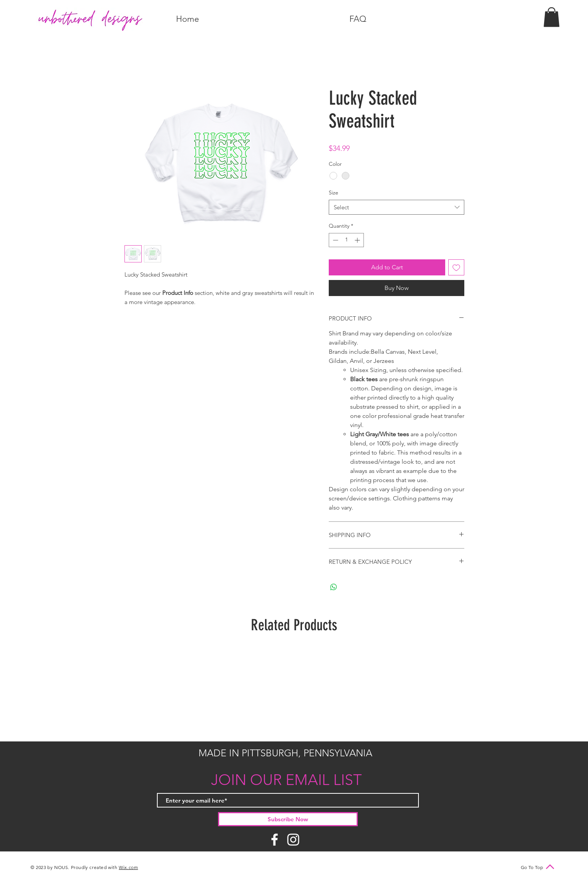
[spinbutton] (346, 240)
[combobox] (397, 207)
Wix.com (128, 867)
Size (334, 193)
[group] (294, 691)
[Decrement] (335, 240)
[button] (552, 17)
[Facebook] (275, 840)
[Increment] (358, 240)
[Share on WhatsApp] (334, 587)
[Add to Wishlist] (456, 267)
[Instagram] (293, 840)
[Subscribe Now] (288, 819)
